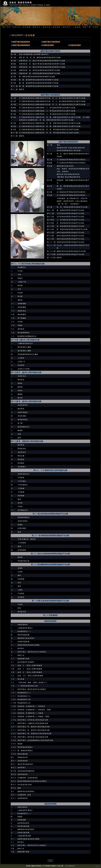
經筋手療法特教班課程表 (21, 45)
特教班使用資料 (49, 45)
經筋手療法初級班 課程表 (50, 51)
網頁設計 (4, 867)
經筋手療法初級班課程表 (21, 42)
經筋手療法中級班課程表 (52, 42)
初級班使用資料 (75, 45)
